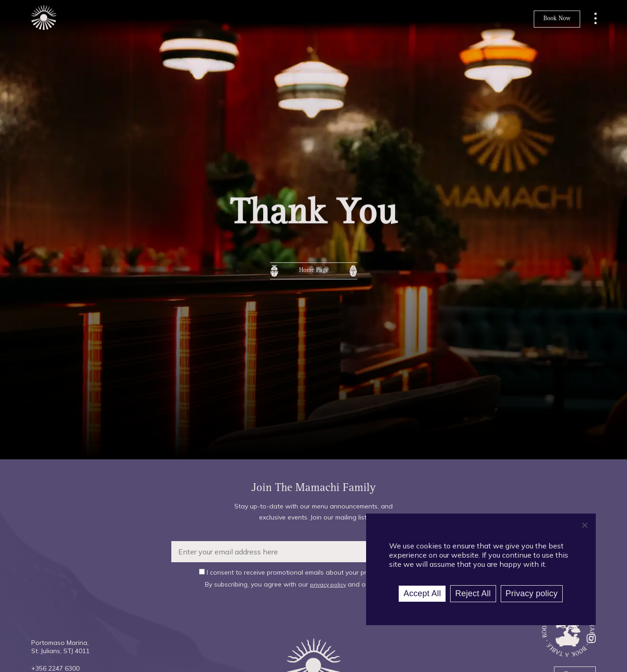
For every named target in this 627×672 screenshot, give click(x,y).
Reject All (473, 593)
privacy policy (328, 584)
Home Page (314, 275)
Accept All (422, 593)
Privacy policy (532, 593)
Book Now (557, 19)
